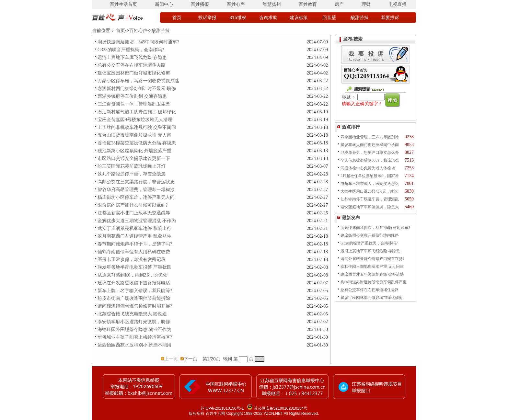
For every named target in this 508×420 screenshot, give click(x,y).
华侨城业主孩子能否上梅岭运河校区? (135, 337)
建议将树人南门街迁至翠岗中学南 (370, 145)
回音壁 (329, 17)
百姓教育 (308, 4)
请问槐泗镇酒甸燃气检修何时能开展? (135, 306)
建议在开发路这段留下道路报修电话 (134, 283)
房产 (339, 4)
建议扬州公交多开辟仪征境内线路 (370, 235)
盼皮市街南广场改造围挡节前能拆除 (134, 298)
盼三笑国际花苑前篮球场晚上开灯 (132, 166)
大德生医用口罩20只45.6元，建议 (369, 191)
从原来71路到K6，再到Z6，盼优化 (132, 275)
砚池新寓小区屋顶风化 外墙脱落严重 (134, 151)
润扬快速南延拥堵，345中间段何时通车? (138, 42)
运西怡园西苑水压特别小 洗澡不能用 (134, 345)
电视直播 (398, 4)
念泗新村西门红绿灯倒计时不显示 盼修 (137, 89)
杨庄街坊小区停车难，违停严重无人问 (136, 197)
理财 (366, 4)
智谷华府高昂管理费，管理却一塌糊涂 (136, 190)
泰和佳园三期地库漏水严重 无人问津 (372, 267)
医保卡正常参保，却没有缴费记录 (132, 260)
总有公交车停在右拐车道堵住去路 (132, 65)
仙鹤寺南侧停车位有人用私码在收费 (134, 252)
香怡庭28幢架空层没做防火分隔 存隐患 (137, 143)
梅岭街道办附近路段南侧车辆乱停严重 (374, 282)
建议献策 (299, 17)
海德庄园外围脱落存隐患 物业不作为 (134, 329)
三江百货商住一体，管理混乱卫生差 (134, 104)
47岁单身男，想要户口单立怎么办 (370, 153)
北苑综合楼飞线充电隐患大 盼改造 (132, 314)
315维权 (238, 17)
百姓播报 (200, 4)
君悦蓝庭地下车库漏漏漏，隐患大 (370, 207)
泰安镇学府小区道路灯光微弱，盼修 (134, 322)
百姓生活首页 (123, 4)
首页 (177, 17)
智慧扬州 (272, 4)
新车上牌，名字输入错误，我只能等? (135, 291)
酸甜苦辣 (360, 17)
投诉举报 (207, 17)
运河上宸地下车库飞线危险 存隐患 (132, 57)
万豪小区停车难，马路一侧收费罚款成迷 (138, 81)
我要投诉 (390, 17)
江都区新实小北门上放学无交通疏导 (134, 213)
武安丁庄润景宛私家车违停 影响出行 (134, 228)
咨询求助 (268, 17)
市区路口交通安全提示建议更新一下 (134, 159)
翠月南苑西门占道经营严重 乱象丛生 (134, 236)
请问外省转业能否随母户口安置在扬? (372, 259)
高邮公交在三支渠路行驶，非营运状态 (136, 182)
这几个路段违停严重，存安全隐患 (132, 174)
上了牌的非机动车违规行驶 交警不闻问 (137, 127)
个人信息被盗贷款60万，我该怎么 (370, 160)
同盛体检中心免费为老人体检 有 (368, 168)
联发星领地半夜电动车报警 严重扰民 (134, 267)
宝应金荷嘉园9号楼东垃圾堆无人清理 (135, 120)
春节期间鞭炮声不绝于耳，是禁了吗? (135, 244)
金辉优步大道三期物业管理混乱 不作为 (137, 221)
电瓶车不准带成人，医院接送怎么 (370, 184)
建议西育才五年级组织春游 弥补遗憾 (372, 274)
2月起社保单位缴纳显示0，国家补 (370, 176)
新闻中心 (164, 4)
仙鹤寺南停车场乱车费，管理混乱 (370, 199)
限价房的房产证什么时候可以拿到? (133, 205)
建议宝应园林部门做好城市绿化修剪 (134, 73)
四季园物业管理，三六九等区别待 (370, 137)
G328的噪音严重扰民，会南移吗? (131, 50)
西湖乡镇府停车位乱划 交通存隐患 (132, 96)
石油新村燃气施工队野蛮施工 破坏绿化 (137, 112)
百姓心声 (236, 4)
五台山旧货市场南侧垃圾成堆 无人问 (134, 135)
